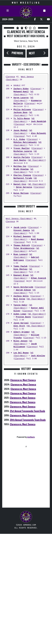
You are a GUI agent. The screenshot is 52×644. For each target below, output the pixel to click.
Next (32, 53)
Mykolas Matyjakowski (25, 199)
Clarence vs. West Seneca (23, 490)
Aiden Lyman (20, 424)
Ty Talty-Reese (22, 175)
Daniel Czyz (20, 241)
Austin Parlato (22, 214)
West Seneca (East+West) (19, 329)
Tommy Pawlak (20, 377)
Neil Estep (19, 409)
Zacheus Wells (21, 406)
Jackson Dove (20, 169)
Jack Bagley (20, 217)
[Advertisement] (26, 91)
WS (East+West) (23, 149)
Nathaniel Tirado (23, 234)
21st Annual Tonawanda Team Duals (27, 521)
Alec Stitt (19, 436)
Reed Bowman (37, 350)
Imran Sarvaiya (24, 243)
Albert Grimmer (22, 442)
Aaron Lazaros (21, 154)
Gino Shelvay (20, 379)
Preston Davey (23, 427)
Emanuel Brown (21, 386)
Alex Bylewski (38, 190)
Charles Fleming (22, 232)
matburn (31, 547)
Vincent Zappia (22, 341)
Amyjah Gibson (23, 400)
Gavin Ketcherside (23, 397)
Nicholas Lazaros (23, 208)
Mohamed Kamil (21, 148)
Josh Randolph (38, 178)
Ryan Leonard (20, 365)
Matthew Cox (20, 223)
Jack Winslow (38, 466)
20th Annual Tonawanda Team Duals (28, 530)
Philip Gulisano (22, 166)
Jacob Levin (20, 338)
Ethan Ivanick (38, 388)
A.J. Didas (19, 196)
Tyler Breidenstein (24, 359)
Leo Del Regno (21, 463)
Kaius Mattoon (21, 250)
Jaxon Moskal (20, 187)
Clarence (10, 133)
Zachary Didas (21, 145)
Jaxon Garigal (21, 433)
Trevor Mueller (22, 205)
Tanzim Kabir (20, 415)
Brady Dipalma (21, 226)
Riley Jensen (20, 451)
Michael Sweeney (22, 347)
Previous (17, 53)
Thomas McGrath (22, 356)
